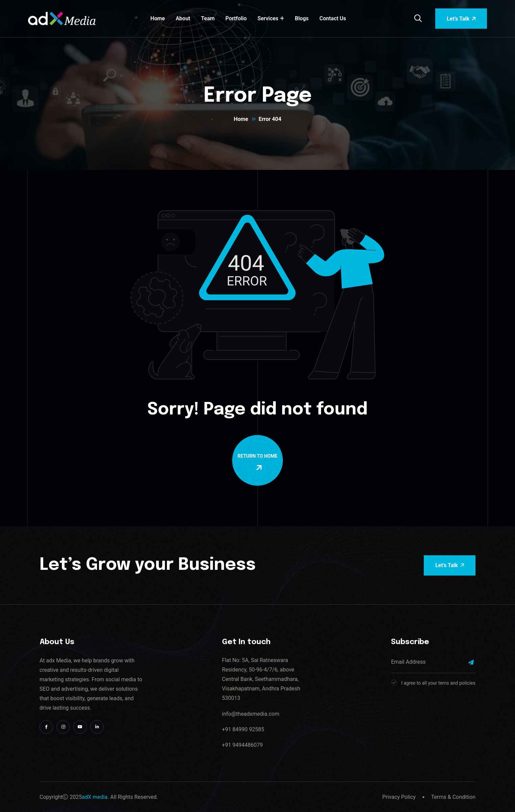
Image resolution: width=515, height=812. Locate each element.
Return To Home (259, 462)
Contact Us (333, 18)
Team (208, 18)
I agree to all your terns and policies (438, 683)
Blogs (302, 18)
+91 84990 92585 (243, 729)
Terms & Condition (453, 797)
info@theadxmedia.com (251, 714)
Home (158, 18)
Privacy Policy (399, 797)
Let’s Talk (461, 19)
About (183, 18)
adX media (95, 797)
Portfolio (236, 18)
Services (268, 18)
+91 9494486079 (242, 745)
